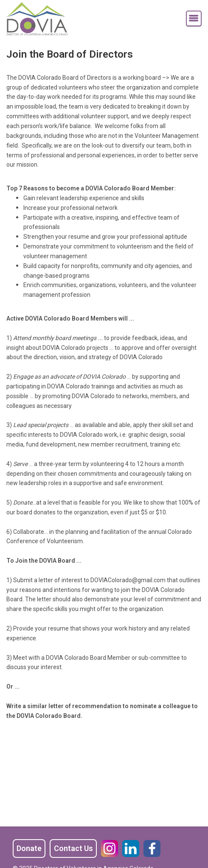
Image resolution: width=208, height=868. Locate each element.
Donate (29, 848)
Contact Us (73, 848)
